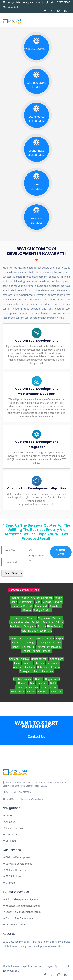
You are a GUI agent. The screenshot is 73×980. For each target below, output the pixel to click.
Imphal (47, 651)
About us (10, 822)
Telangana (30, 626)
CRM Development (16, 924)
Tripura (42, 626)
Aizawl (25, 659)
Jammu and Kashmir (27, 687)
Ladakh (31, 691)
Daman (22, 683)
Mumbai (37, 651)
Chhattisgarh (26, 602)
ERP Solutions (13, 876)
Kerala (27, 610)
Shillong (14, 659)
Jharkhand (41, 606)
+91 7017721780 (58, 2)
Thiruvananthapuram (49, 647)
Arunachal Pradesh (42, 598)
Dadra (38, 679)
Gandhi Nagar (28, 642)
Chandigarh (44, 642)
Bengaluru (28, 647)
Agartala (18, 667)
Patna (50, 638)
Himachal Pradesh (22, 606)
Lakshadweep (49, 687)
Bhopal (26, 651)
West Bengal (44, 630)
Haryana (58, 602)
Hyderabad (16, 638)
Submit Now (61, 552)
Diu (32, 683)
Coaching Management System (23, 912)
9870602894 (10, 7)
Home (9, 815)
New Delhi (56, 691)
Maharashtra (18, 618)
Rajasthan (48, 622)
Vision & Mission (15, 828)
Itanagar (30, 638)
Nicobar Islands (22, 679)
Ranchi (16, 647)
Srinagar (25, 671)
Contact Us (36, 736)
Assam (58, 598)
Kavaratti (42, 683)
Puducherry (18, 691)
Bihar (14, 602)
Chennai (40, 663)
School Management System (22, 899)
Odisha (25, 622)
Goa (38, 602)
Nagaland (14, 622)
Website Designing (16, 870)
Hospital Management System (22, 906)
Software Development (19, 864)
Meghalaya (44, 618)
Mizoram (57, 618)
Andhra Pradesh (20, 598)
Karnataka (55, 606)
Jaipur (17, 663)
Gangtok (28, 663)
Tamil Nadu (16, 626)
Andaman (48, 671)
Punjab (36, 622)
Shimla (57, 642)
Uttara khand (29, 630)
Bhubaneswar (39, 659)
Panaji (15, 642)
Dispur (41, 638)
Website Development (18, 857)
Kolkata (55, 667)
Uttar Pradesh (55, 626)
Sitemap (10, 883)
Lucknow (30, 667)
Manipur (31, 618)
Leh (36, 671)
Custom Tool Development (20, 918)
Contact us (11, 834)
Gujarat (47, 602)
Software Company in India (24, 590)
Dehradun (43, 667)
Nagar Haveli (52, 679)
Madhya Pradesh (42, 610)
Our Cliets (11, 841)
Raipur (59, 638)
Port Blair (43, 691)
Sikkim (60, 622)
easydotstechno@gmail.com (22, 2)
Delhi (53, 683)
